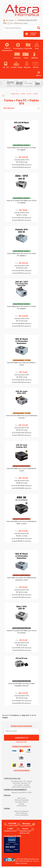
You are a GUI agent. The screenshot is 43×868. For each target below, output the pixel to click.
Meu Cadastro (10, 20)
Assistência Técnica (22, 802)
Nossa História (21, 806)
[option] (10, 83)
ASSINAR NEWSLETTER (22, 738)
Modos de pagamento (21, 811)
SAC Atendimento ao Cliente (19, 23)
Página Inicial (15, 94)
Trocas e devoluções (22, 815)
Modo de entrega (21, 813)
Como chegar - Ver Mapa (22, 785)
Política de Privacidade (21, 800)
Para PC (29, 94)
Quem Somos (22, 798)
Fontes (23, 94)
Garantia (21, 804)
